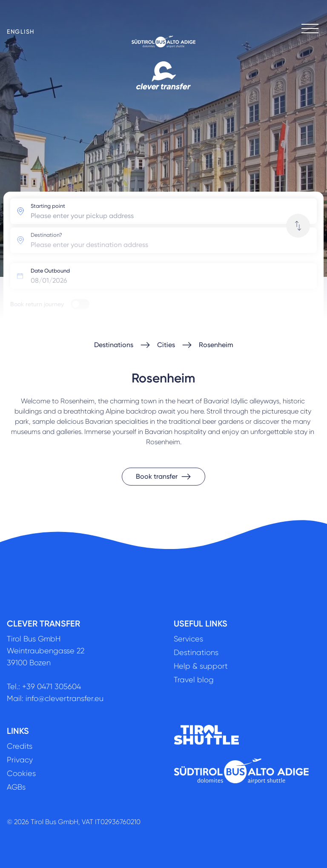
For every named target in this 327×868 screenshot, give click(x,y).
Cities (166, 345)
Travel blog (194, 680)
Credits (20, 746)
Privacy (20, 760)
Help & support (201, 666)
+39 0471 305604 (52, 687)
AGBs (16, 787)
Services (188, 639)
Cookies (21, 773)
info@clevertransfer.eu (65, 698)
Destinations (114, 345)
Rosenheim (216, 345)
